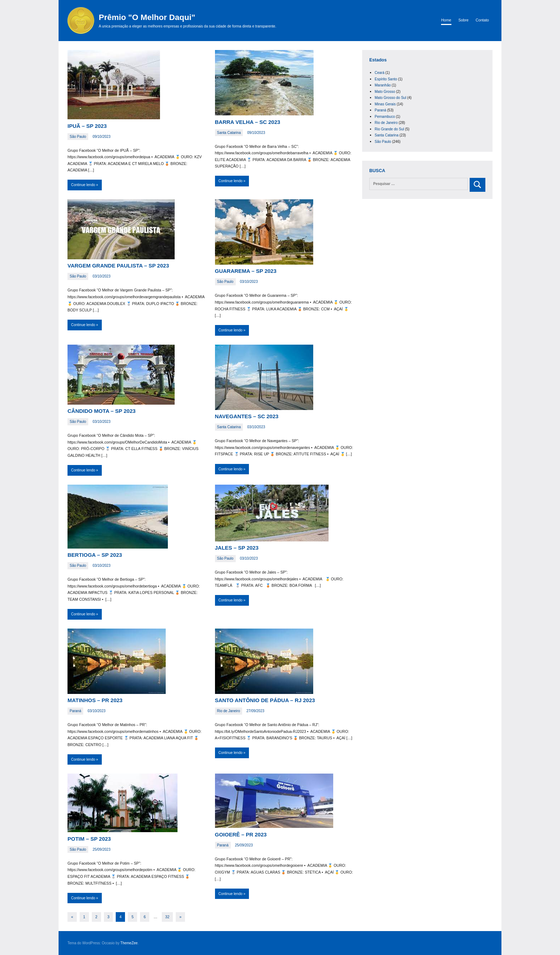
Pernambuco (385, 117)
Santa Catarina (229, 133)
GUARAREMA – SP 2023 (246, 271)
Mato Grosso (385, 92)
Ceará (379, 73)
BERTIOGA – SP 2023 (95, 555)
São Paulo (78, 137)
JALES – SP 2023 (237, 548)
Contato (482, 20)
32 (167, 917)
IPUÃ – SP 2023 (87, 126)
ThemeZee (129, 943)
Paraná (75, 711)
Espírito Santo (386, 79)
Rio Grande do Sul (389, 129)
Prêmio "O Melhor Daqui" (147, 17)
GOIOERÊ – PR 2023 (241, 834)
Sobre (464, 20)
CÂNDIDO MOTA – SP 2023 (102, 411)
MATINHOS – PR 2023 (95, 700)
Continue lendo (83, 185)
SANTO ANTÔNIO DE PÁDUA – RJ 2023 (265, 700)
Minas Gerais (385, 104)
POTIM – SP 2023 (89, 839)
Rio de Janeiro (229, 711)
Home (446, 20)
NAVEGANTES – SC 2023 (247, 416)
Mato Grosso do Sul (390, 98)
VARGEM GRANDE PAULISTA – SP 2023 (118, 266)
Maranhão (383, 85)
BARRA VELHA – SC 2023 (248, 122)
